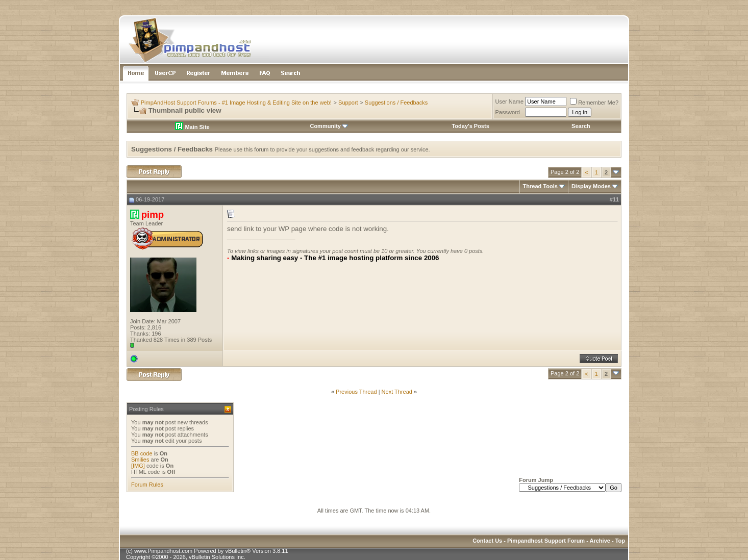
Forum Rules (147, 485)
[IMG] (138, 466)
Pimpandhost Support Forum (546, 541)
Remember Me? (594, 103)
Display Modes (591, 186)
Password (508, 112)
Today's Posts (470, 126)
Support (348, 103)
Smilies (140, 460)
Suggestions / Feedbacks (396, 103)
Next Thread (397, 392)
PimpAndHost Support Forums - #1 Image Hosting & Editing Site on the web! (236, 103)
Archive (600, 541)
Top (620, 541)
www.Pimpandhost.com (163, 551)
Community (329, 126)
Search (581, 126)
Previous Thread (356, 392)
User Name (510, 101)
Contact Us (487, 541)
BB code (142, 453)
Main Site (192, 127)
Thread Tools (540, 186)
